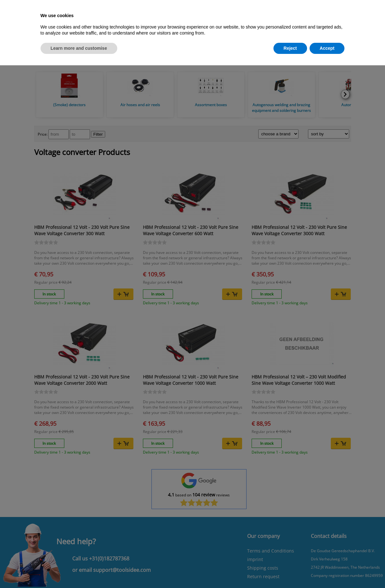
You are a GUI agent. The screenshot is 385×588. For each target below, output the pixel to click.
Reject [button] (290, 48)
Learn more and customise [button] (79, 48)
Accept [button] (327, 48)
